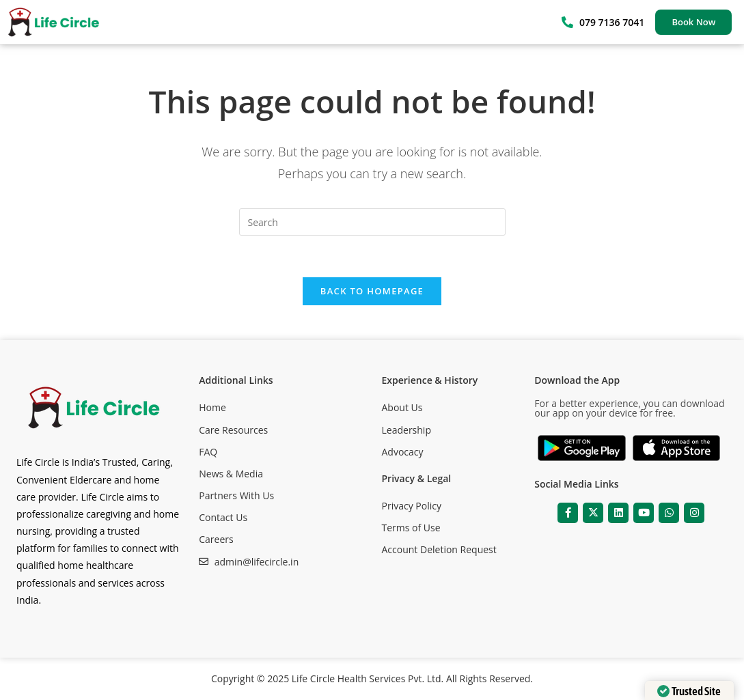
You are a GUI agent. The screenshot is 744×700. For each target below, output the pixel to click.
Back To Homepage (372, 291)
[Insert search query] (372, 222)
